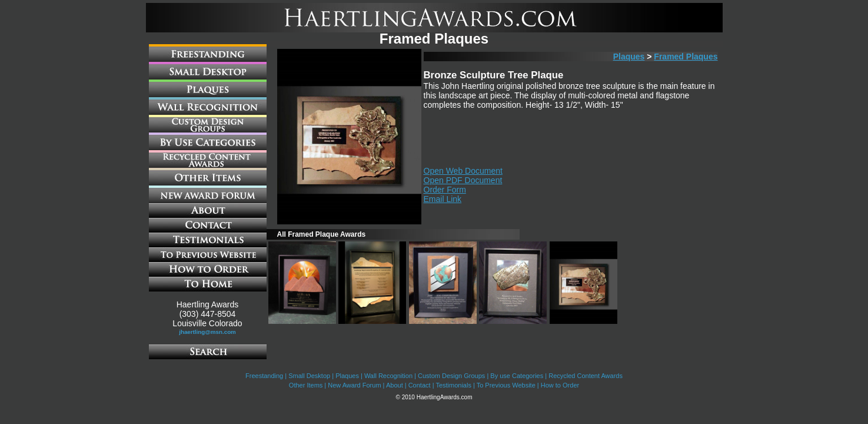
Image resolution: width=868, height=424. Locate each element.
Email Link (443, 199)
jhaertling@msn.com (207, 332)
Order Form (445, 190)
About (395, 385)
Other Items (306, 385)
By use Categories (517, 376)
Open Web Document (463, 171)
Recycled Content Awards (586, 376)
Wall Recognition (388, 376)
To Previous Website (506, 385)
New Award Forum (354, 385)
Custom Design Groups (451, 376)
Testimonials (453, 385)
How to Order (560, 385)
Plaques (629, 57)
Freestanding (264, 376)
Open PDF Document (463, 180)
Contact (420, 385)
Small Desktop (309, 376)
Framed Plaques (686, 57)
